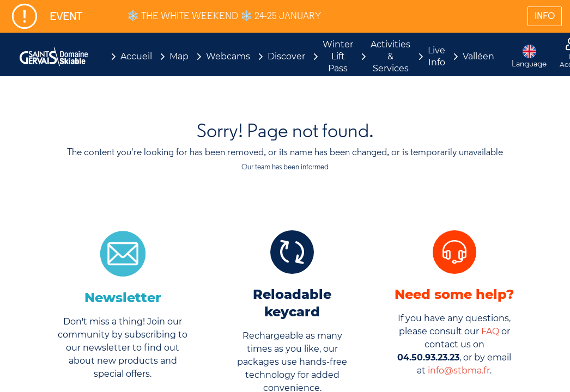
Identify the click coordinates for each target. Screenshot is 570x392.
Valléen (478, 56)
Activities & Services (390, 56)
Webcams (228, 56)
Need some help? (454, 294)
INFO (545, 16)
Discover (286, 56)
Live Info (436, 56)
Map (179, 56)
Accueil (136, 56)
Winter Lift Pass (338, 56)
